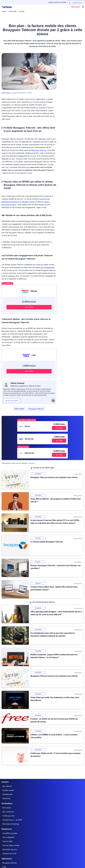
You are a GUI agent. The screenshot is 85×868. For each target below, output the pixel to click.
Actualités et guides (10, 833)
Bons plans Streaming (11, 824)
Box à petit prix (8, 812)
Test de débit (7, 841)
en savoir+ (32, 463)
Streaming (6, 798)
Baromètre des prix (10, 849)
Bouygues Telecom (39, 150)
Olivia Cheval (6, 93)
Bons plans (7, 808)
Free (4, 867)
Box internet (7, 786)
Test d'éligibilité (8, 837)
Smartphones (7, 794)
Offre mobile (19, 409)
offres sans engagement (45, 267)
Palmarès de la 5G (9, 854)
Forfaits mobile (8, 790)
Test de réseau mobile (11, 845)
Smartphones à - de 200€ (12, 820)
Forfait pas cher (8, 816)
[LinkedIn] (53, 401)
